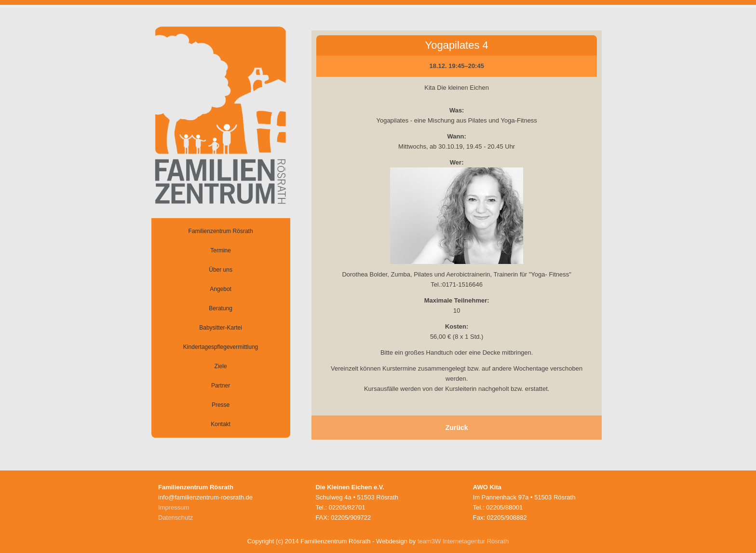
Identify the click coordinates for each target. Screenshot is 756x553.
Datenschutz (175, 518)
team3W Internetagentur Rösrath (463, 541)
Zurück (457, 428)
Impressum (174, 507)
